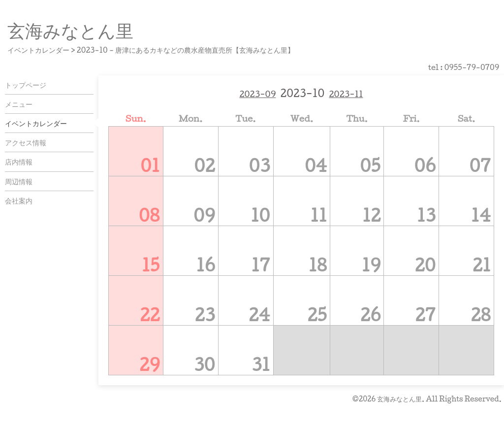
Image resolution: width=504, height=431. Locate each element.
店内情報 (19, 162)
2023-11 (346, 94)
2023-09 (257, 94)
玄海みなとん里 (70, 30)
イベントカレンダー (36, 123)
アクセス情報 (26, 142)
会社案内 (19, 200)
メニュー (19, 104)
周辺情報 (19, 181)
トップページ (26, 85)
